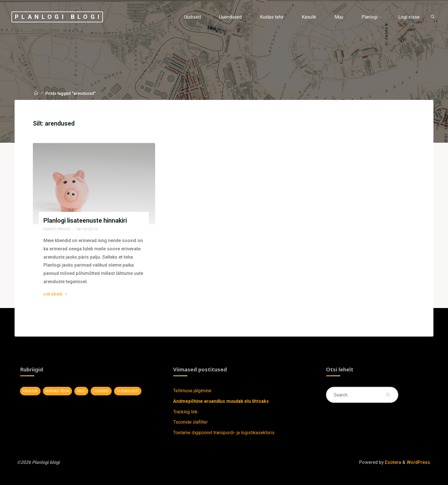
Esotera (392, 462)
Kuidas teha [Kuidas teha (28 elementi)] (57, 391)
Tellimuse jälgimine (192, 391)
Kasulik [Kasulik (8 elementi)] (30, 391)
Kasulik (52, 207)
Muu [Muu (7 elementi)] (81, 391)
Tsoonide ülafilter (190, 422)
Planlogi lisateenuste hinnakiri (85, 221)
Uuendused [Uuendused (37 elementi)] (128, 391)
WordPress (418, 462)
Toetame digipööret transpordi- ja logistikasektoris (224, 433)
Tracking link (185, 412)
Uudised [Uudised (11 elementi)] (101, 391)
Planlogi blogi (59, 17)
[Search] (433, 17)
